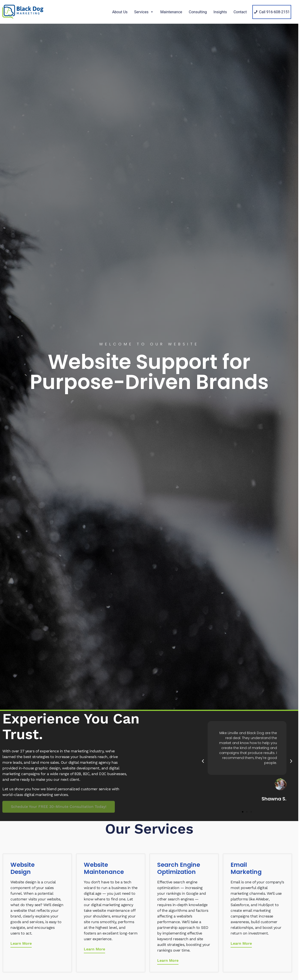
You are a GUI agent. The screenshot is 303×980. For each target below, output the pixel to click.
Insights (220, 12)
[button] (203, 761)
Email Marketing (246, 868)
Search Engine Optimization (179, 868)
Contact (240, 12)
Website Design (22, 868)
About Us (120, 12)
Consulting (198, 12)
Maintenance (171, 12)
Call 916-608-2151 (274, 12)
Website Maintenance (104, 868)
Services (144, 12)
